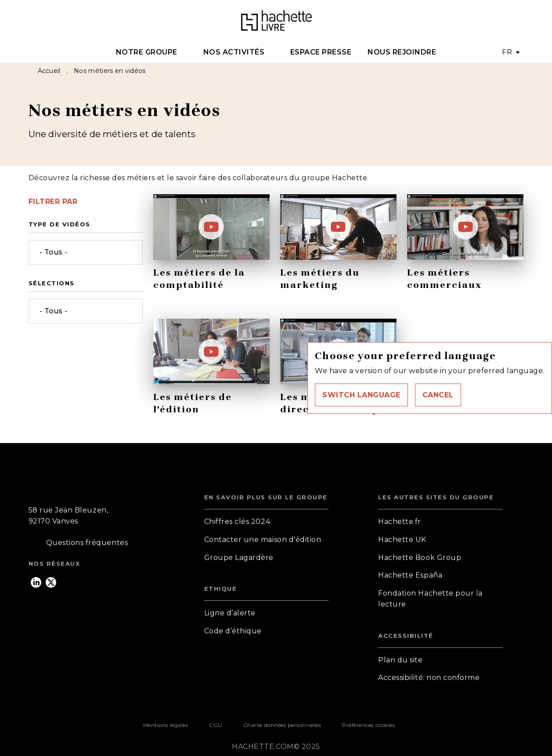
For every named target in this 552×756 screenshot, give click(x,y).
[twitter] (51, 582)
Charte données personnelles (282, 725)
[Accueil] (276, 21)
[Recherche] (513, 21)
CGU (216, 725)
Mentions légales (166, 725)
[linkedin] (36, 582)
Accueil (49, 71)
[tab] (151, 52)
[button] (361, 395)
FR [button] (507, 52)
